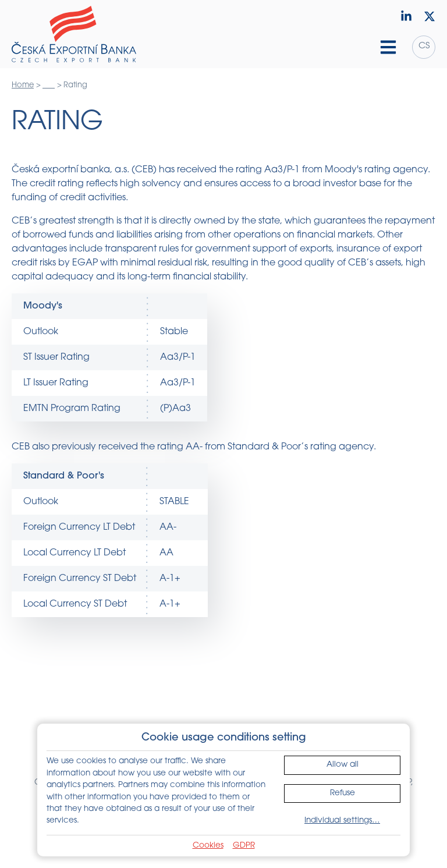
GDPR (244, 846)
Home (23, 85)
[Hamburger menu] (388, 47)
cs (424, 46)
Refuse (343, 793)
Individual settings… (342, 821)
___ (49, 85)
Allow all (343, 765)
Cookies (208, 846)
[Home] (74, 34)
